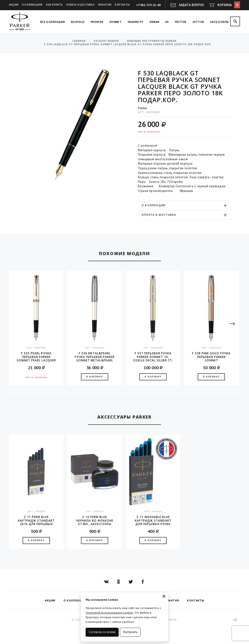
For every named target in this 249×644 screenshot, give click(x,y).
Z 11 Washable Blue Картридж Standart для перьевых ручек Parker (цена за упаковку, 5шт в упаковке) (153, 520)
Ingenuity (136, 22)
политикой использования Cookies (109, 613)
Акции (14, 5)
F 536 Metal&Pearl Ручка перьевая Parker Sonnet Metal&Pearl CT (95, 357)
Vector (181, 22)
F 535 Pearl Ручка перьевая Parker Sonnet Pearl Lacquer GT (36, 357)
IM (167, 22)
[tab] (185, 205)
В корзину (95, 377)
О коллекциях (32, 5)
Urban (154, 22)
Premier (97, 22)
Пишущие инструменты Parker (152, 41)
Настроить (130, 632)
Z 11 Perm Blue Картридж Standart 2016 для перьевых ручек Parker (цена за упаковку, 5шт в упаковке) (36, 520)
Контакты (122, 5)
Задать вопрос (192, 5)
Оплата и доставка (80, 5)
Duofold (78, 22)
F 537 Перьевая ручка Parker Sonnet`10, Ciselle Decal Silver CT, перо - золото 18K (153, 357)
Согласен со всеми (102, 632)
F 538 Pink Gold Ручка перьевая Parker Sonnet (211, 357)
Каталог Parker (106, 41)
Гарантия (105, 5)
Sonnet (116, 22)
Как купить (54, 5)
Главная (79, 41)
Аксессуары (219, 22)
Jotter (198, 22)
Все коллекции (52, 22)
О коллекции (185, 205)
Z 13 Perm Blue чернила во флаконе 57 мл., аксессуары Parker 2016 (95, 520)
